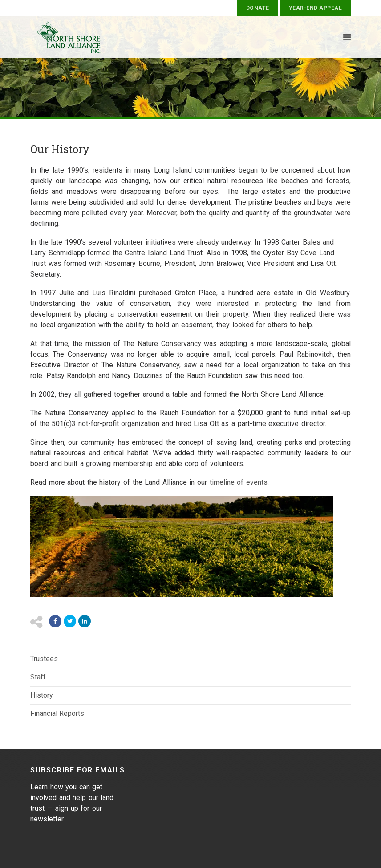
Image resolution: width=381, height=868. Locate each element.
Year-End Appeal (315, 8)
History (42, 695)
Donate (258, 8)
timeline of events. (238, 482)
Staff (38, 677)
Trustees (44, 659)
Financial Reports (57, 713)
